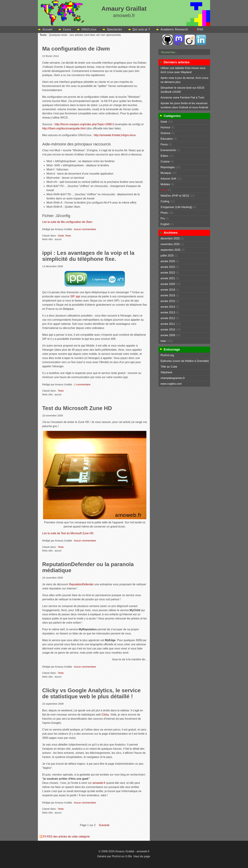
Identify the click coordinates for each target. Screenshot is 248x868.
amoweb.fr (99, 783)
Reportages (168, 167)
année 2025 (168, 261)
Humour (165, 127)
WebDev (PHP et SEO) (175, 196)
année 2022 (168, 273)
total (164, 341)
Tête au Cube (169, 367)
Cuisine (165, 162)
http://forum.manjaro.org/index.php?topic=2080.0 (84, 124)
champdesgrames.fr (173, 378)
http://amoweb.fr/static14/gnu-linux (115, 135)
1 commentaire (82, 384)
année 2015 (168, 301)
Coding (165, 201)
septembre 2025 (170, 250)
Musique (166, 173)
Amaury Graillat (124, 9)
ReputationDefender (81, 584)
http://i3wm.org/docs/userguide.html (64, 128)
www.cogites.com (171, 384)
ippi (78, 296)
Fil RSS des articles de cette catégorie (66, 837)
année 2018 (168, 290)
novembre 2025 (170, 244)
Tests (68, 236)
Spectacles (115, 29)
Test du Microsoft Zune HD (77, 408)
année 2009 (168, 335)
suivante (104, 825)
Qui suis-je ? (141, 29)
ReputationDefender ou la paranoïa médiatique (88, 567)
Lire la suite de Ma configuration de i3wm (67, 222)
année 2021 (168, 278)
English (165, 224)
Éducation (167, 139)
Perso (164, 144)
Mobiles (165, 184)
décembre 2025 (170, 238)
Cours (67, 29)
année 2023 (168, 267)
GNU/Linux (89, 29)
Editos (164, 156)
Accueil (47, 29)
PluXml (116, 856)
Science (165, 133)
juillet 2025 (167, 256)
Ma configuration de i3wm (76, 49)
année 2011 (168, 324)
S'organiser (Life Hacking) (176, 207)
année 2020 (168, 284)
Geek (61, 236)
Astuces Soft (168, 179)
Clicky (105, 715)
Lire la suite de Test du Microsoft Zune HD (68, 533)
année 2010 (168, 330)
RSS (200, 29)
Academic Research (174, 29)
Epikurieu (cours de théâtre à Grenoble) (185, 361)
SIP (72, 296)
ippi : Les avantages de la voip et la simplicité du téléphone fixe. (88, 256)
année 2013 (168, 312)
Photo (164, 213)
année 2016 (168, 295)
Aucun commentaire (85, 229)
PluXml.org (167, 355)
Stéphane (166, 372)
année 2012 (168, 318)
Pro (163, 218)
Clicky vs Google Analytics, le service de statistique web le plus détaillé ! (91, 693)
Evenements (168, 150)
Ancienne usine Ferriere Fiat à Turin (182, 98)
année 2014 (168, 307)
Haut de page (142, 856)
